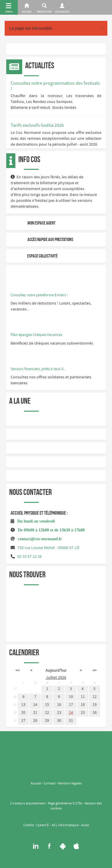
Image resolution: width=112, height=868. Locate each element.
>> (95, 671)
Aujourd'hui (56, 671)
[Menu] (9, 7)
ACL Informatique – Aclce (70, 825)
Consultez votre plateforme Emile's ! (39, 295)
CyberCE (42, 825)
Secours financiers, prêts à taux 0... (38, 369)
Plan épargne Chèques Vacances (36, 335)
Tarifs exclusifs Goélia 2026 (37, 125)
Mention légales (70, 784)
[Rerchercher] (44, 7)
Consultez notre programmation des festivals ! (55, 86)
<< (17, 671)
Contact (50, 784)
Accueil (36, 784)
